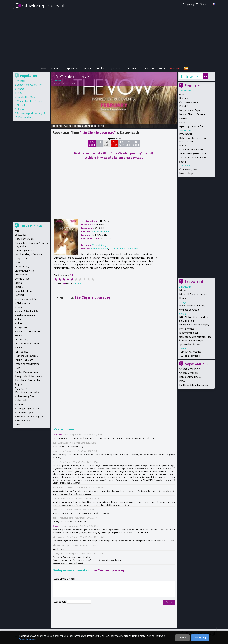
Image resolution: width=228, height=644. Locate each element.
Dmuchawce (186, 134)
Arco (182, 94)
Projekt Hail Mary (26, 97)
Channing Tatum (118, 249)
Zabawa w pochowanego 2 (193, 158)
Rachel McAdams (99, 249)
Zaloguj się (188, 4)
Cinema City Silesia (189, 373)
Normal (183, 298)
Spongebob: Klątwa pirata (28, 376)
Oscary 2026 (147, 68)
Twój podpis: (60, 602)
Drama (183, 145)
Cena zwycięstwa (188, 169)
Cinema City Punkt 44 (190, 369)
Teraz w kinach (32, 226)
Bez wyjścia (21, 235)
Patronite (175, 68)
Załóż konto (203, 4)
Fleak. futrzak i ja (23, 291)
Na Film (100, 68)
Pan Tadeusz (21, 352)
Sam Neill (133, 249)
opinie (101, 126)
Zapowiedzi (72, 68)
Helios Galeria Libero (190, 377)
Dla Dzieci (131, 68)
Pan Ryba (19, 348)
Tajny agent (21, 388)
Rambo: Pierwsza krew (26, 372)
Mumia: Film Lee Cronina (192, 114)
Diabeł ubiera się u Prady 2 (193, 306)
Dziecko (19, 287)
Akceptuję (200, 638)
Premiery (56, 68)
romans (105, 231)
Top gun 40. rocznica (190, 352)
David (18, 263)
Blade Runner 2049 (24, 239)
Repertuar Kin (196, 364)
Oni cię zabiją (21, 339)
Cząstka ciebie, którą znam (29, 254)
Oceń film (77, 283)
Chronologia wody (189, 102)
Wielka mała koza (24, 400)
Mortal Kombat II (188, 329)
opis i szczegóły (81, 126)
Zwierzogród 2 (22, 420)
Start (44, 68)
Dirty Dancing (22, 267)
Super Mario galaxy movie (193, 153)
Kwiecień (184, 106)
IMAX (182, 381)
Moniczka (57, 435)
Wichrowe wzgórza (24, 396)
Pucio (182, 122)
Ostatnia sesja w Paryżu (27, 344)
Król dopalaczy (26, 117)
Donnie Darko (22, 279)
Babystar (184, 98)
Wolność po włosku (189, 310)
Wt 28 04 (129, 143)
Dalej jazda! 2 (22, 258)
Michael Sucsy (69, 84)
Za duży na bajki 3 (24, 412)
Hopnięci (22, 109)
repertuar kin (65, 126)
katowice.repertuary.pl (43, 6)
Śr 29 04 (136, 143)
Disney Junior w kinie (25, 271)
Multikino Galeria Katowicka (194, 385)
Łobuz (182, 162)
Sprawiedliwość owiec (191, 344)
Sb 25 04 (107, 143)
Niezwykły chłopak (189, 333)
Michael (183, 290)
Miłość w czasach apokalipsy (194, 325)
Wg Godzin (115, 68)
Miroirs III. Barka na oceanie (194, 294)
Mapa (162, 68)
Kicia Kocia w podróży (26, 299)
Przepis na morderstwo (191, 149)
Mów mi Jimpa (187, 173)
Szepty (18, 384)
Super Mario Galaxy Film (30, 85)
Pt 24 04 (100, 143)
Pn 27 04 (122, 143)
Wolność (19, 404)
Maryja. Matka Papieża (191, 110)
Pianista (183, 118)
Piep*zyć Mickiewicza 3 (27, 356)
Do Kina (87, 68)
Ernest (56, 526)
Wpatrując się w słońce (191, 126)
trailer (93, 126)
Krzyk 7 (18, 307)
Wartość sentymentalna (27, 392)
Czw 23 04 (92, 143)
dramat (95, 231)
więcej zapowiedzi (191, 356)
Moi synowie (21, 327)
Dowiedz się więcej (29, 639)
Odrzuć (182, 638)
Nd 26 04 (114, 143)
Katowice (189, 76)
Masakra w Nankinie (25, 315)
